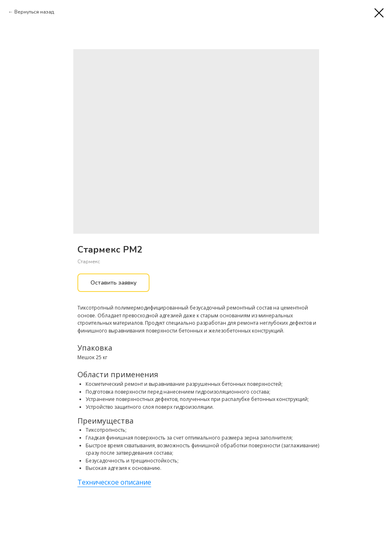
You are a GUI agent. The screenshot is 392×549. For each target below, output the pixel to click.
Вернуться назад (34, 12)
